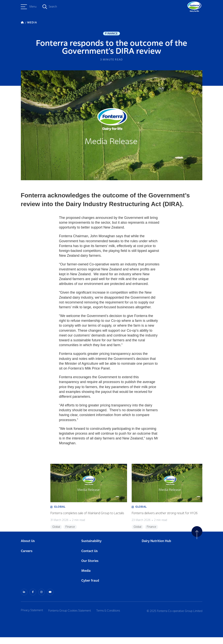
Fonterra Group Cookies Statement (71, 617)
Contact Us (89, 558)
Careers (27, 558)
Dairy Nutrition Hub (156, 548)
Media (86, 578)
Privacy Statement (32, 617)
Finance (111, 34)
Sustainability (91, 548)
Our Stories (90, 568)
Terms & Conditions (111, 617)
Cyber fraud (90, 588)
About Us (28, 548)
